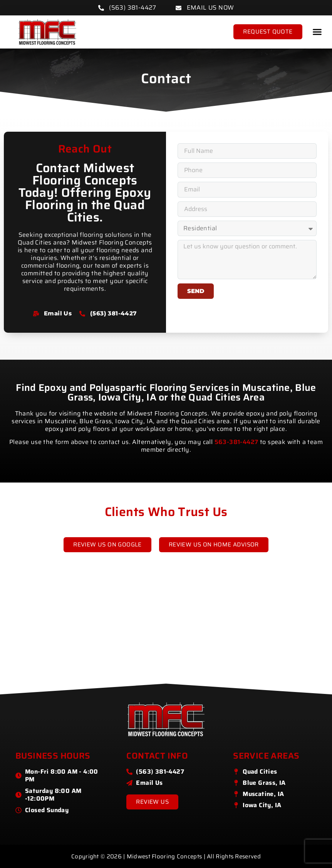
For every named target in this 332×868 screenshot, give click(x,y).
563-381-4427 (236, 442)
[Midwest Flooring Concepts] (166, 637)
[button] (317, 32)
